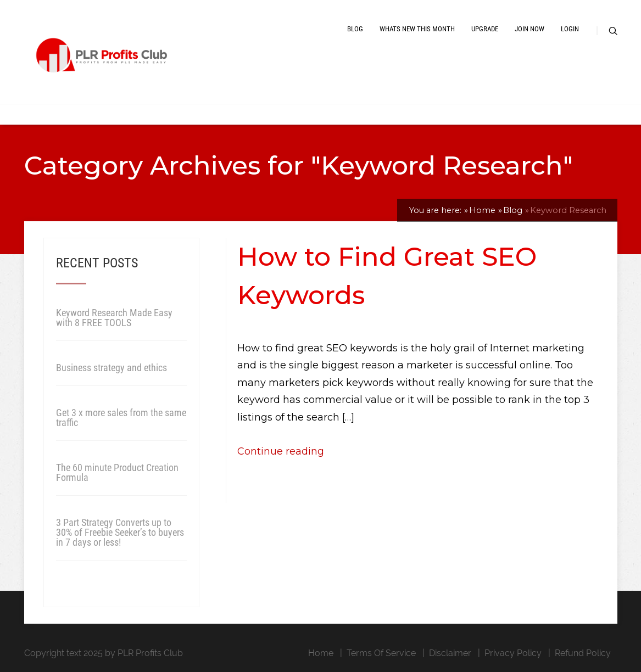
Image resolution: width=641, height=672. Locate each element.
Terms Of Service (381, 653)
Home (321, 653)
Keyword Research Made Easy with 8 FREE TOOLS (114, 318)
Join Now (529, 29)
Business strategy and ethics (112, 368)
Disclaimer (450, 653)
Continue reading (281, 451)
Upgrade (485, 29)
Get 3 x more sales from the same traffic (121, 418)
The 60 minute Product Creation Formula (117, 472)
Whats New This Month (417, 29)
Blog (355, 29)
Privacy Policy (513, 653)
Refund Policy (583, 653)
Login (570, 29)
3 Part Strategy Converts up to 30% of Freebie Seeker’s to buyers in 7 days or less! (120, 532)
